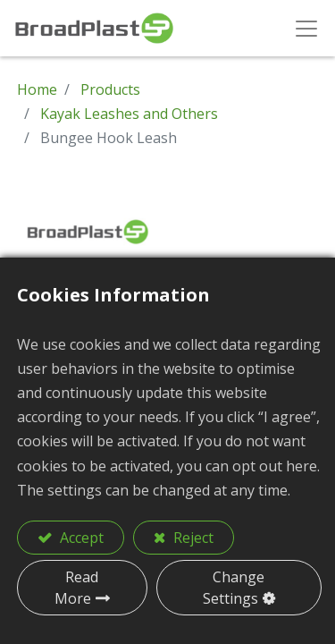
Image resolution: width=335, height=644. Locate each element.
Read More (77, 588)
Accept (80, 538)
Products (110, 89)
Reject (192, 538)
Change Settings (234, 588)
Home (37, 89)
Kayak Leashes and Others (129, 114)
